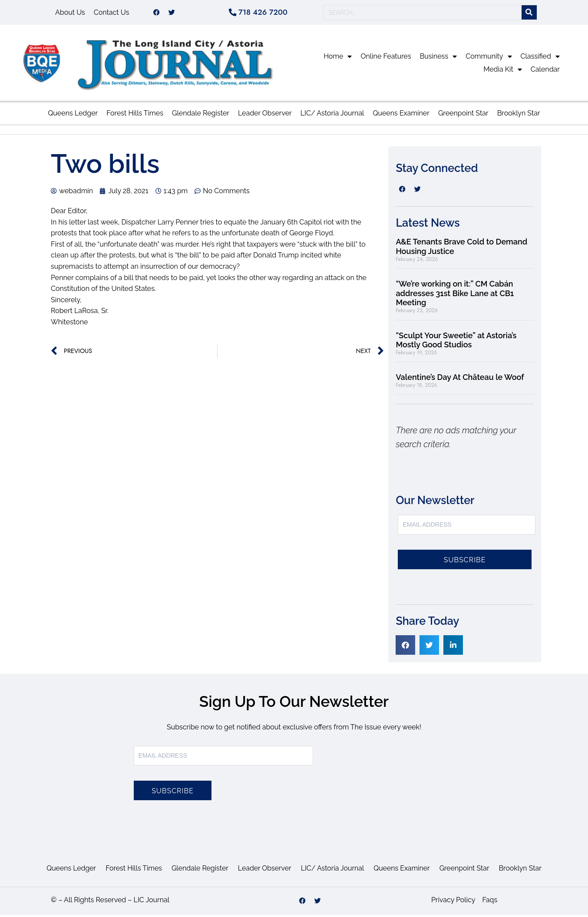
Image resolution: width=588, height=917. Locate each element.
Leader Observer (265, 115)
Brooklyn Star (519, 115)
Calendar (545, 71)
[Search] (529, 14)
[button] (405, 647)
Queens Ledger (73, 115)
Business (439, 59)
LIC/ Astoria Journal (332, 115)
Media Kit (503, 72)
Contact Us (112, 13)
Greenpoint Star (463, 115)
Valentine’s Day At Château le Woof (460, 379)
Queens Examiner (401, 115)
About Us (70, 13)
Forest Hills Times (135, 115)
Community (489, 59)
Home (338, 59)
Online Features (386, 58)
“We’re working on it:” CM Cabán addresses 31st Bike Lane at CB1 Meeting (455, 295)
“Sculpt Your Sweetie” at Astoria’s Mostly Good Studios (456, 342)
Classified (540, 59)
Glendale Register (201, 115)
